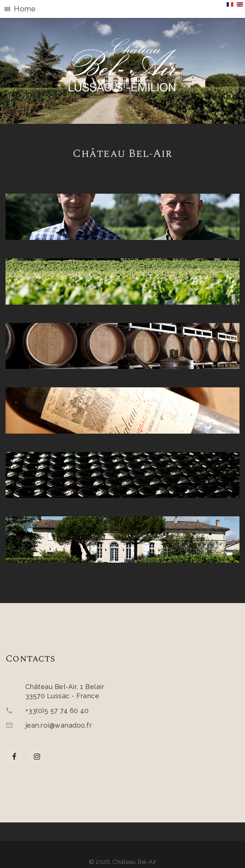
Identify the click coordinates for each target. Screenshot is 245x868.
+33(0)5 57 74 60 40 (57, 711)
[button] (122, 9)
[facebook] (14, 757)
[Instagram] (37, 757)
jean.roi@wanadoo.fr (59, 725)
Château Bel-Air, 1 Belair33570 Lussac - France (65, 691)
